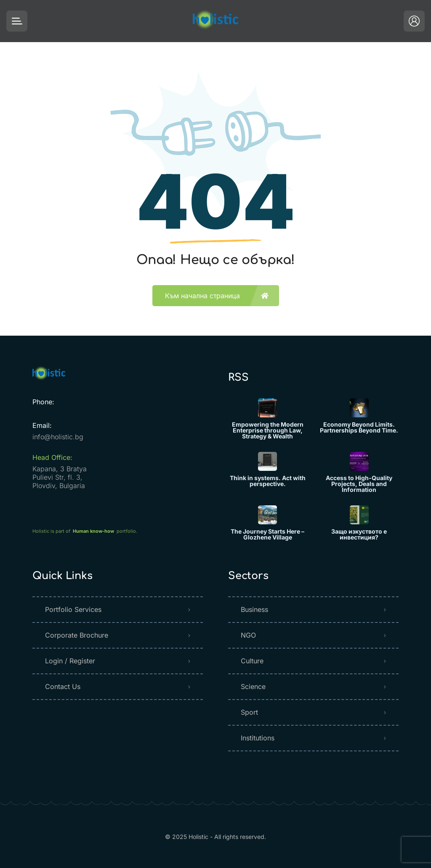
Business (254, 609)
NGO (248, 635)
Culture (252, 661)
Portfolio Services (73, 609)
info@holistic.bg (58, 437)
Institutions (258, 738)
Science (253, 686)
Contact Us (63, 686)
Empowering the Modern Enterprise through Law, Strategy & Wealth (268, 430)
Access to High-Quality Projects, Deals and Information (359, 484)
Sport (249, 712)
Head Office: (52, 457)
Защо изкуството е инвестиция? (359, 534)
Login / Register (70, 661)
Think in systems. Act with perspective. (268, 481)
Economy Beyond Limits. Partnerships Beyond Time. (359, 427)
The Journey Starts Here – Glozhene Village (267, 534)
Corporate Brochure (77, 635)
